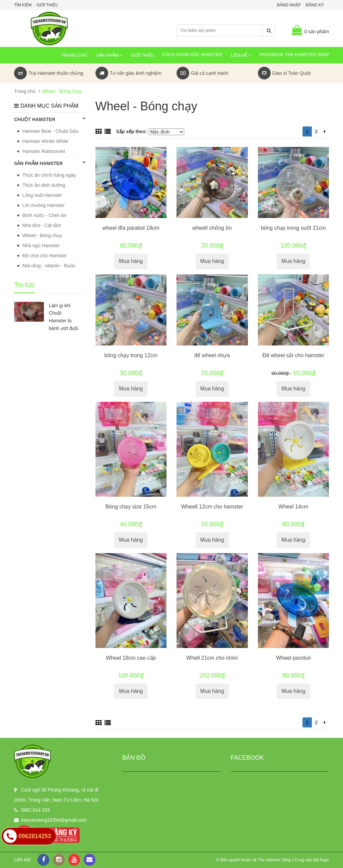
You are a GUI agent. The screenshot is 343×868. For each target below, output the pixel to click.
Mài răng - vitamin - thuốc (49, 266)
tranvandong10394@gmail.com (54, 820)
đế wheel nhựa (212, 355)
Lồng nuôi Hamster (42, 195)
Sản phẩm (109, 55)
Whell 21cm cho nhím (212, 658)
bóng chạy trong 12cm (131, 355)
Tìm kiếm (23, 5)
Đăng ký (315, 5)
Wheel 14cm (293, 507)
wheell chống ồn (212, 228)
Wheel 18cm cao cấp (131, 658)
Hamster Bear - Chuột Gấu (50, 131)
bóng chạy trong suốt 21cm (293, 228)
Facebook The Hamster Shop (295, 55)
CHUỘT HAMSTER (50, 119)
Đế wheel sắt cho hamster (293, 355)
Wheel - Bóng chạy (42, 235)
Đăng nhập (289, 5)
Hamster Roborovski (44, 151)
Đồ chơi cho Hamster (45, 256)
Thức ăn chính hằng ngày (49, 175)
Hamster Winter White (45, 141)
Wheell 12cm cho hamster (212, 507)
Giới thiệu (47, 5)
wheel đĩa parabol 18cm (131, 228)
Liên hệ (241, 55)
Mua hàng (131, 261)
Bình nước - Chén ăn (44, 215)
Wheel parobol (293, 658)
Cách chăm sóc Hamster (192, 55)
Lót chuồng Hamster (44, 205)
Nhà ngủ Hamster (41, 246)
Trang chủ (74, 55)
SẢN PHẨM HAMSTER (50, 163)
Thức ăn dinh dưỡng (44, 185)
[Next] (325, 131)
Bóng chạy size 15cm (131, 507)
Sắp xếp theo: (131, 131)
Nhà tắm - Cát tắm (42, 225)
